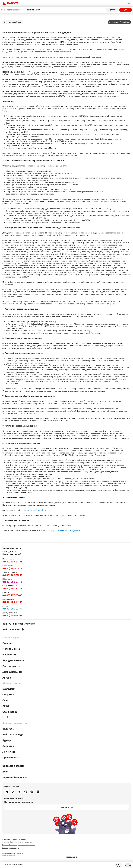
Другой (112, 10)
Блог (5, 772)
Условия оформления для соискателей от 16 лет (19, 845)
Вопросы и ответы (13, 766)
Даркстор (8, 746)
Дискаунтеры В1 (12, 672)
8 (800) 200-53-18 (12, 582)
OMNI (6, 706)
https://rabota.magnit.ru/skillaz (65, 531)
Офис (6, 700)
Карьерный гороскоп (15, 777)
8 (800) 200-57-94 (12, 602)
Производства (11, 758)
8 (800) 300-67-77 (12, 589)
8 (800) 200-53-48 (12, 575)
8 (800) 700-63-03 (12, 562)
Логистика (9, 752)
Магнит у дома (11, 649)
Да (126, 10)
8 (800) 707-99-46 (12, 595)
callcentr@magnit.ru (37, 510)
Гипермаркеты (11, 666)
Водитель (8, 729)
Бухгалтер (9, 689)
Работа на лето (13, 629)
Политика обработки (13, 22)
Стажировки (10, 712)
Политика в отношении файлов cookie (15, 839)
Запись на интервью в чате (19, 624)
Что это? (118, 865)
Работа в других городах (11, 848)
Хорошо (128, 865)
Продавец (8, 643)
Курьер (7, 740)
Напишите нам (67, 807)
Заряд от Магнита (13, 660)
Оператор (8, 695)
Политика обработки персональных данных (17, 842)
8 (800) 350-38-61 (12, 615)
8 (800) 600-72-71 (12, 609)
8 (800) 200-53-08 (12, 568)
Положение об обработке (120, 22)
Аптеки (7, 678)
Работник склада (13, 734)
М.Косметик (9, 655)
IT (6, 718)
